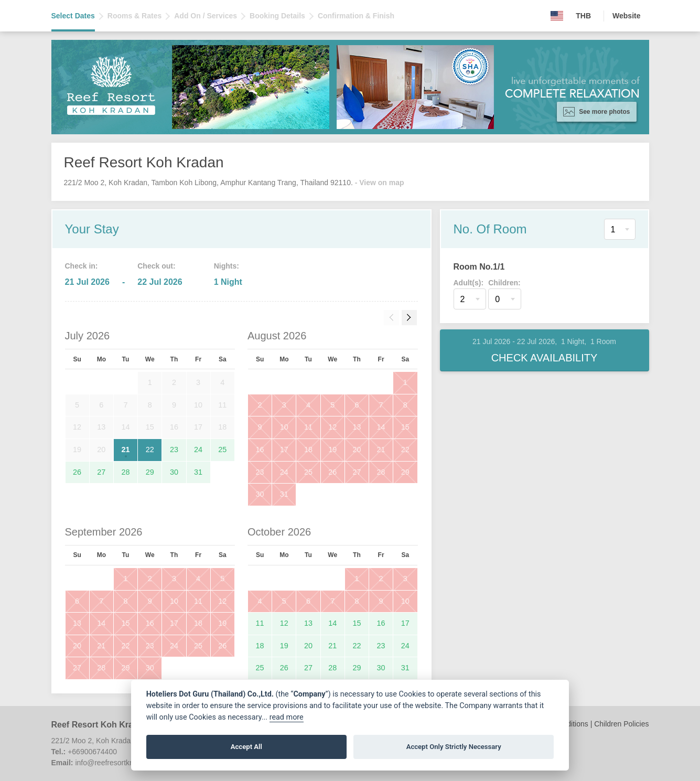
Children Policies (621, 724)
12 (332, 427)
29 (150, 472)
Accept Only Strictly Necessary (454, 747)
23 (174, 450)
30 (174, 472)
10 (284, 427)
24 (198, 450)
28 (126, 472)
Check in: (82, 266)
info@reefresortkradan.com (120, 763)
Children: (504, 283)
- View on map (380, 183)
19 (332, 450)
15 (405, 427)
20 (357, 450)
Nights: (227, 266)
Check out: (156, 266)
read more (287, 717)
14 (381, 427)
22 (150, 450)
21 (126, 450)
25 (222, 450)
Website (626, 16)
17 (284, 450)
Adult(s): (469, 283)
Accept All (246, 747)
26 (77, 472)
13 (357, 427)
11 (308, 427)
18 (308, 450)
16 (260, 450)
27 (101, 472)
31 (198, 472)
